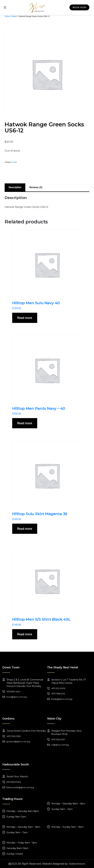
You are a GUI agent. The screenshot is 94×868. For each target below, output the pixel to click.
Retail (14, 16)
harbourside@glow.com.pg (20, 787)
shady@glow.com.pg (62, 699)
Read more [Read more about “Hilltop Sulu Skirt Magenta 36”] (25, 529)
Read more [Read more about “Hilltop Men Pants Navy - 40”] (25, 423)
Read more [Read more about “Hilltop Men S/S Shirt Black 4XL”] (25, 634)
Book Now (79, 7)
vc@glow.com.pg (60, 745)
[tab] (15, 187)
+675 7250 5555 (13, 736)
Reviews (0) (36, 187)
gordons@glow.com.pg (18, 741)
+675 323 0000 (58, 688)
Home (7, 16)
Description (15, 187)
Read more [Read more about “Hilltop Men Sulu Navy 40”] (25, 318)
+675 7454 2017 (58, 739)
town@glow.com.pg (16, 697)
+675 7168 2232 (58, 694)
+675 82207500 (14, 782)
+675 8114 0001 (13, 692)
